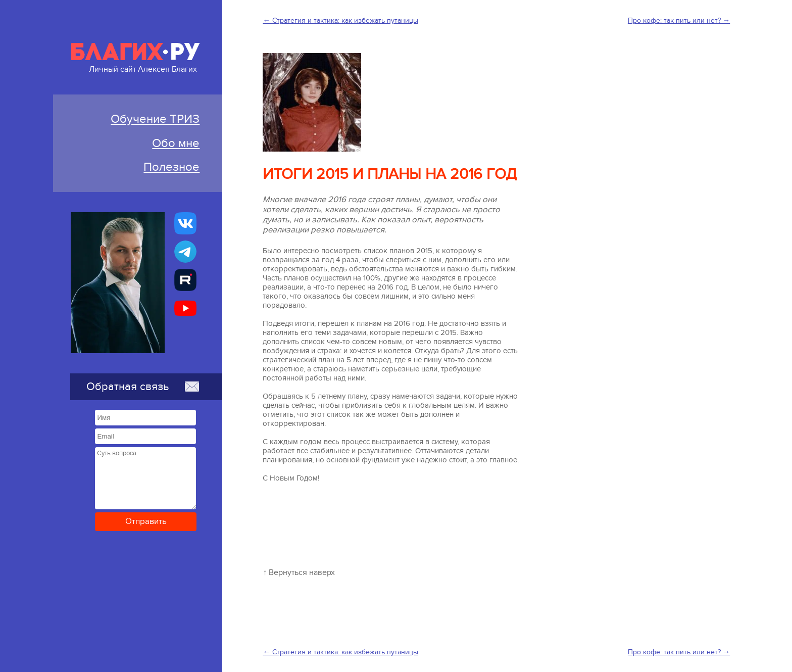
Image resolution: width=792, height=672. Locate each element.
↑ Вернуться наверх (299, 572)
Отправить (146, 521)
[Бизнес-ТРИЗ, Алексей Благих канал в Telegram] (185, 252)
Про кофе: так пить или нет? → (679, 20)
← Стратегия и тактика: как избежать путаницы (340, 20)
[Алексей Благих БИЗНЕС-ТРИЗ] (185, 280)
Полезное (171, 167)
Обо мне (176, 143)
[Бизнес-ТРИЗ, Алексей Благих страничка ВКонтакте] (185, 223)
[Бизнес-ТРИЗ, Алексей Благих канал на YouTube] (185, 308)
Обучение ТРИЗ (155, 119)
